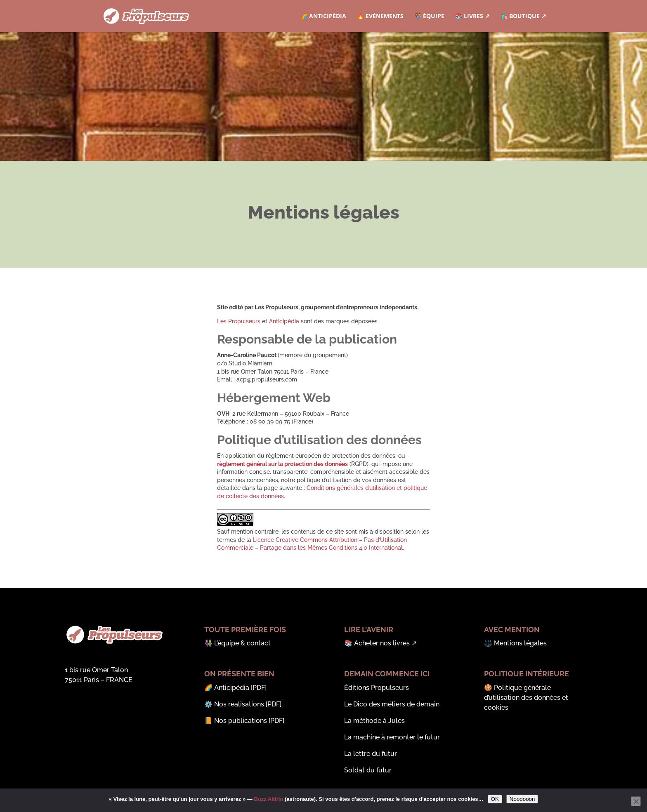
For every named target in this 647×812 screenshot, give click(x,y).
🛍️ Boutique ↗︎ (523, 16)
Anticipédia (284, 321)
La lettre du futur (371, 754)
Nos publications (241, 721)
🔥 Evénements (380, 16)
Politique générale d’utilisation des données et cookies (526, 698)
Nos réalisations (239, 704)
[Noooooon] (636, 801)
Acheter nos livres (382, 643)
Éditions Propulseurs (377, 688)
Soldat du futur (368, 770)
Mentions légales (520, 643)
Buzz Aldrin (268, 799)
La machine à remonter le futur (392, 737)
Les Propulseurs (239, 321)
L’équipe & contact (242, 643)
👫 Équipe (429, 16)
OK (495, 799)
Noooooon (522, 799)
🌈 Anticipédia (323, 16)
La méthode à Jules (374, 721)
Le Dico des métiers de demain (392, 704)
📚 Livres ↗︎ (472, 16)
